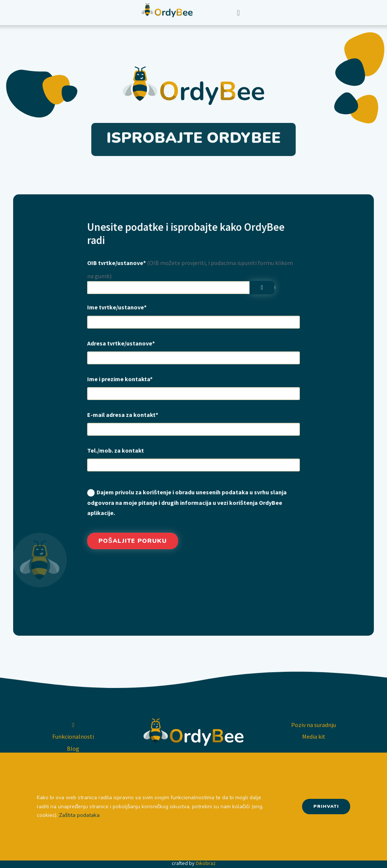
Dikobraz (206, 863)
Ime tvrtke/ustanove (117, 307)
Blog (73, 748)
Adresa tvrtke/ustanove (121, 343)
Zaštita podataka (79, 815)
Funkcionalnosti (73, 736)
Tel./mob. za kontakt (116, 450)
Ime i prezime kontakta (120, 379)
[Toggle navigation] (238, 13)
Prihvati (326, 806)
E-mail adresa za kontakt (123, 415)
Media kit (314, 736)
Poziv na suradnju (314, 725)
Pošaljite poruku (132, 541)
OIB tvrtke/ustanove (116, 263)
